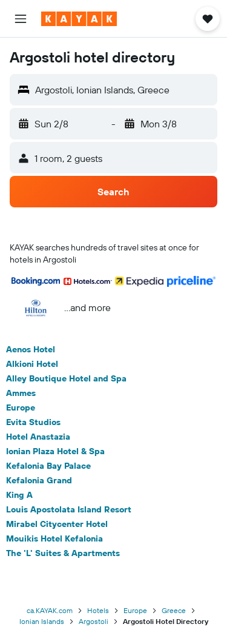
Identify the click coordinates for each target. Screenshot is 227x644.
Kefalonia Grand (39, 480)
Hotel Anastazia (38, 437)
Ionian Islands (42, 621)
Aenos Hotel (31, 349)
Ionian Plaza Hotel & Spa (55, 451)
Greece (174, 610)
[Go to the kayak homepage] (79, 19)
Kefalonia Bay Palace (48, 466)
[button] (21, 19)
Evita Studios (33, 422)
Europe (21, 408)
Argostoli (94, 621)
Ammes (21, 393)
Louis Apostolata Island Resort (69, 509)
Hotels (98, 610)
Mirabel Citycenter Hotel (57, 524)
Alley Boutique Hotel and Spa (66, 378)
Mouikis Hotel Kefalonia (54, 538)
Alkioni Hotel (32, 364)
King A (19, 495)
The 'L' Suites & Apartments (63, 553)
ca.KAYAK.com (50, 610)
